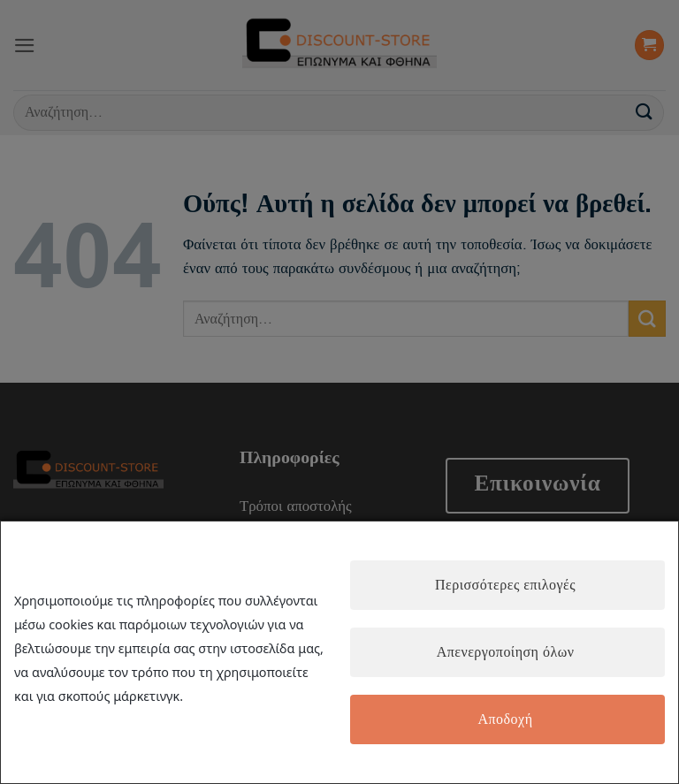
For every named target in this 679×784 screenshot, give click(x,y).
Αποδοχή (505, 719)
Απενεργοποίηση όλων (506, 652)
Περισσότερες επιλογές (505, 585)
